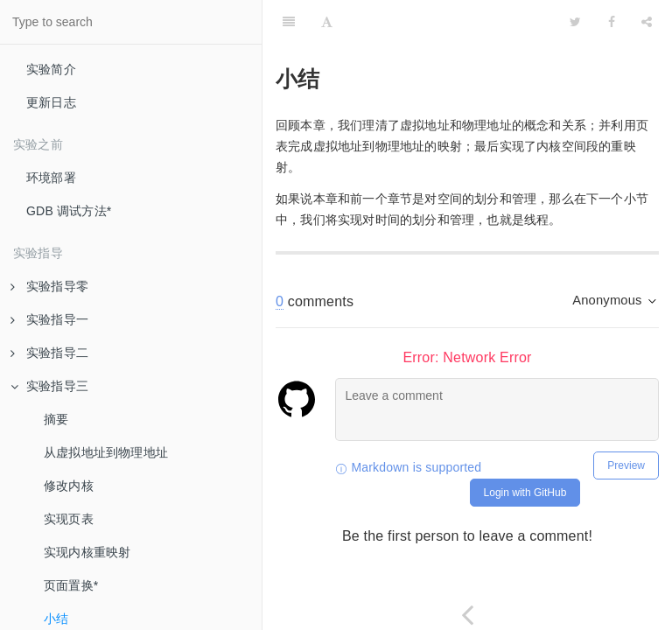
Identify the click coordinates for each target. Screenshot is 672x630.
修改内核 (69, 486)
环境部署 (51, 178)
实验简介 (51, 69)
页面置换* (71, 585)
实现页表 (69, 519)
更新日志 (51, 102)
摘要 (56, 419)
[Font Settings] (327, 22)
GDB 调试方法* (69, 211)
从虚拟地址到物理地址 (106, 452)
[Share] (647, 22)
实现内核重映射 (87, 552)
